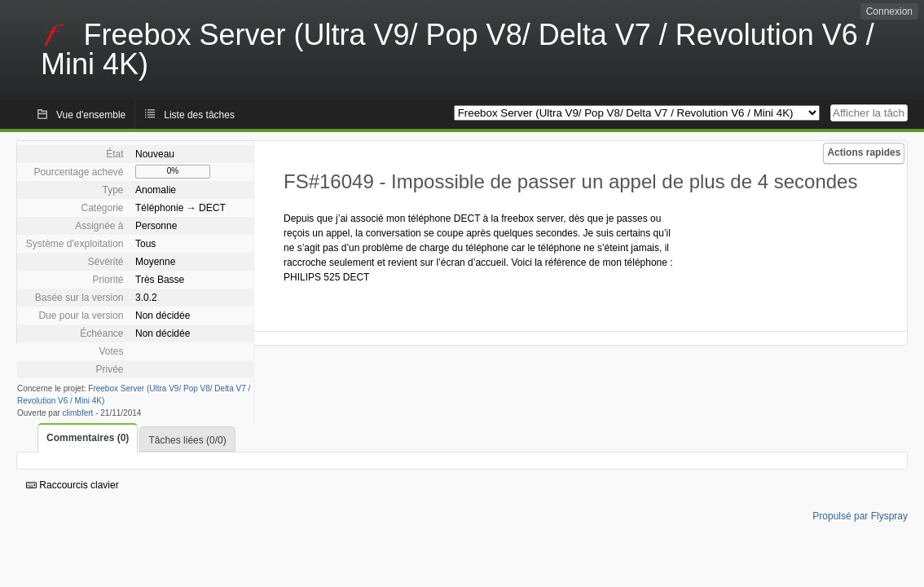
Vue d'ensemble (91, 115)
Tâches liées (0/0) (187, 440)
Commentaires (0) (88, 438)
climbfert (78, 413)
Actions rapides (864, 152)
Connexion (889, 11)
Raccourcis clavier (73, 485)
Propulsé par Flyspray (860, 516)
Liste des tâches (199, 115)
